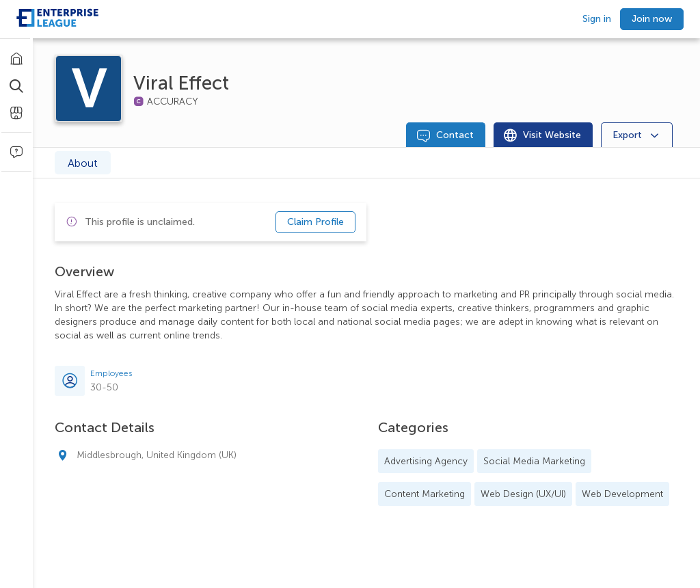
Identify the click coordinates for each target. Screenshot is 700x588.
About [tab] (83, 163)
